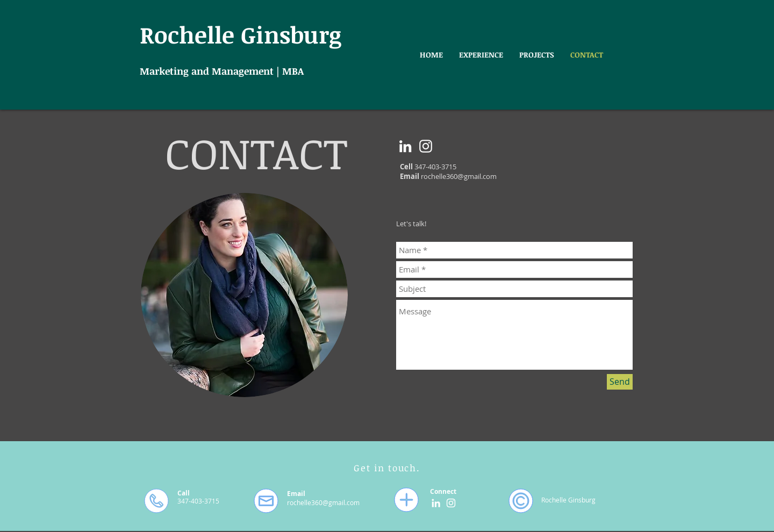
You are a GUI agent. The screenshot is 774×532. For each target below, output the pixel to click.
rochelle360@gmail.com (459, 176)
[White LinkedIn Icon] (405, 146)
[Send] (620, 382)
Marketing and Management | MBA (222, 71)
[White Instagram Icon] (426, 146)
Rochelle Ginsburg (241, 34)
